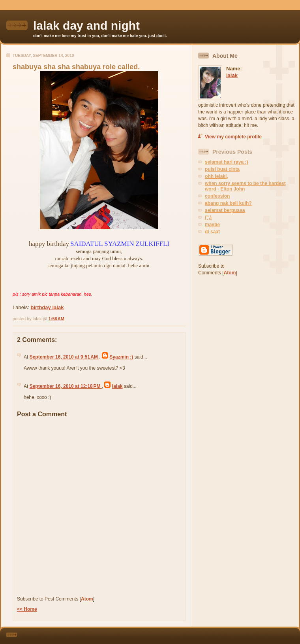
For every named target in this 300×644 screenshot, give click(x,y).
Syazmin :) (121, 357)
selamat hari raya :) (226, 162)
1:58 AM (56, 319)
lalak (117, 386)
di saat (212, 232)
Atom (87, 599)
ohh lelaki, (217, 176)
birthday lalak (47, 307)
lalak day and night (86, 25)
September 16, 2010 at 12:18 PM (66, 386)
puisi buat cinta (222, 169)
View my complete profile (233, 137)
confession (217, 196)
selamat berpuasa (225, 210)
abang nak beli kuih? (228, 203)
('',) (208, 217)
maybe (212, 225)
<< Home (27, 609)
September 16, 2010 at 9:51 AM (65, 357)
